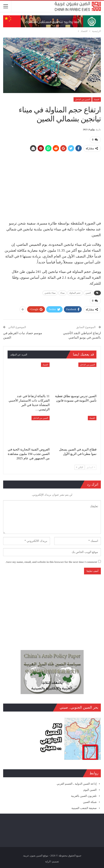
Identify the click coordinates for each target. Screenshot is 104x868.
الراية (48, 861)
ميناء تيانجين (50, 293)
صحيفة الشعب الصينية (84, 808)
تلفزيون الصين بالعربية (84, 796)
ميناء (62, 293)
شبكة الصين (90, 802)
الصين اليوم (90, 790)
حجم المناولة (75, 293)
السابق (91, 467)
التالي (80, 467)
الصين (88, 293)
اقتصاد (97, 99)
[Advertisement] (52, 185)
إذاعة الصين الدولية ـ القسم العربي (77, 784)
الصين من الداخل (83, 99)
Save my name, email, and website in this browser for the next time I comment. (51, 562)
